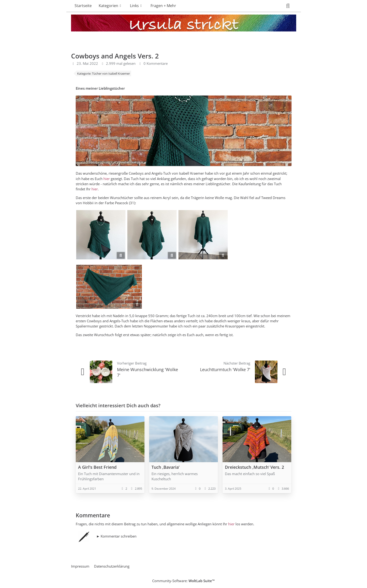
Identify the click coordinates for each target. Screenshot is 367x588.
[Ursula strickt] (184, 24)
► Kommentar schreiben (117, 536)
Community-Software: (183, 581)
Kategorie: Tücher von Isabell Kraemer (104, 73)
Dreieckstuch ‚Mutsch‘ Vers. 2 (254, 467)
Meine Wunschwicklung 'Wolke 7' (148, 372)
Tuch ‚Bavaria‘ (165, 467)
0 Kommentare (156, 63)
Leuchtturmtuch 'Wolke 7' (225, 369)
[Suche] (288, 6)
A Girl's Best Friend (97, 467)
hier (107, 179)
